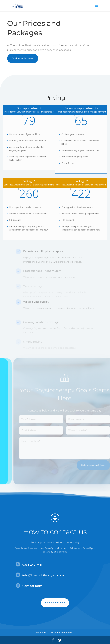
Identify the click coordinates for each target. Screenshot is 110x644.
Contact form (32, 586)
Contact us (40, 632)
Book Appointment (23, 58)
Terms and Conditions (61, 632)
